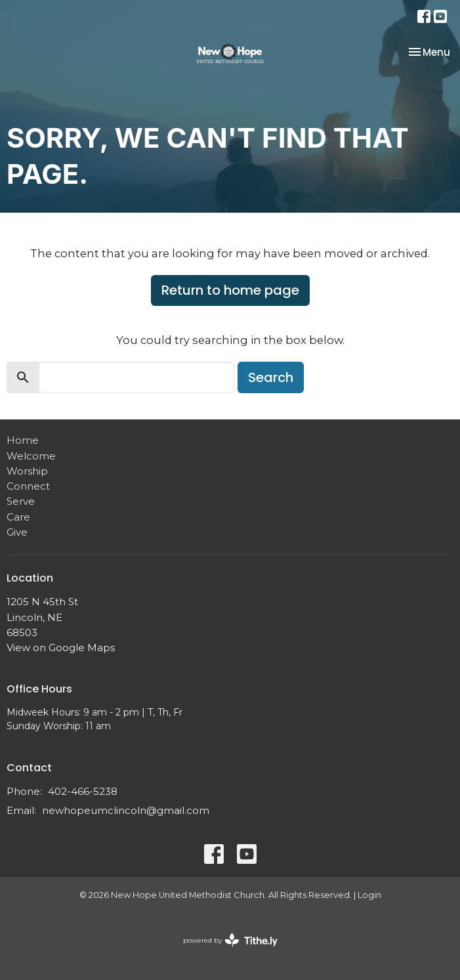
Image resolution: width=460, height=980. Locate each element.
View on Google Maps (61, 648)
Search (271, 377)
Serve (21, 501)
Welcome (31, 456)
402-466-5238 (83, 791)
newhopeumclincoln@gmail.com (126, 810)
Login (369, 895)
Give (17, 532)
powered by (230, 940)
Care (18, 517)
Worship (27, 471)
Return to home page (230, 290)
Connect (28, 486)
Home (23, 440)
